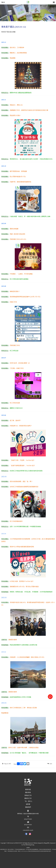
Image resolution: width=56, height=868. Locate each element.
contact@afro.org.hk (28, 830)
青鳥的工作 (28, 795)
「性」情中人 (28, 801)
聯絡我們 (28, 807)
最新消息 (28, 789)
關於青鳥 (28, 792)
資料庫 (30, 15)
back (50, 764)
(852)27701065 (28, 819)
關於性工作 (28, 798)
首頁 (25, 15)
